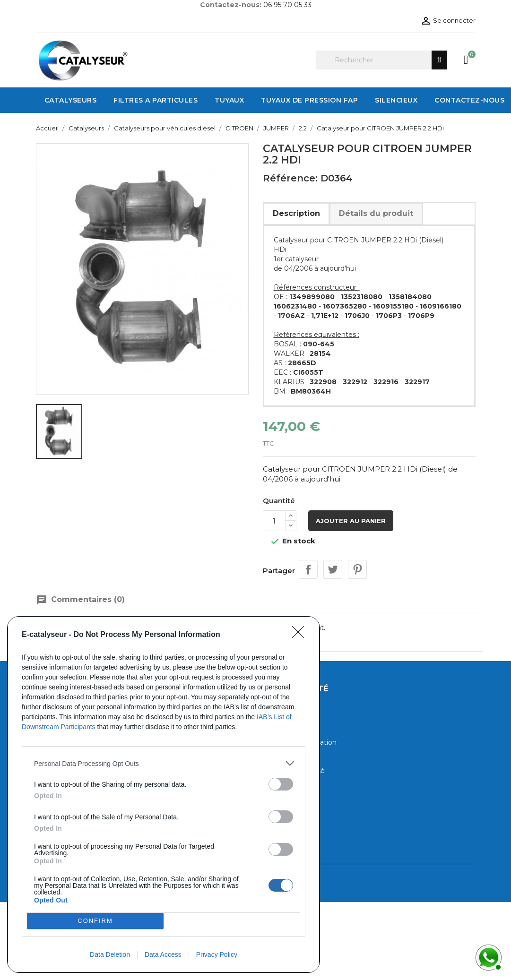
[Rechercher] (381, 60)
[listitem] (164, 763)
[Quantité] (274, 521)
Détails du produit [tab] (376, 213)
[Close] (301, 635)
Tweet (333, 569)
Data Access (163, 954)
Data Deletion (110, 954)
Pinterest (357, 569)
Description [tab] (296, 213)
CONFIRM (95, 921)
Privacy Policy (217, 954)
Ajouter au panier (351, 521)
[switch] (281, 784)
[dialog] (164, 795)
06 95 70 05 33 (287, 5)
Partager (308, 569)
